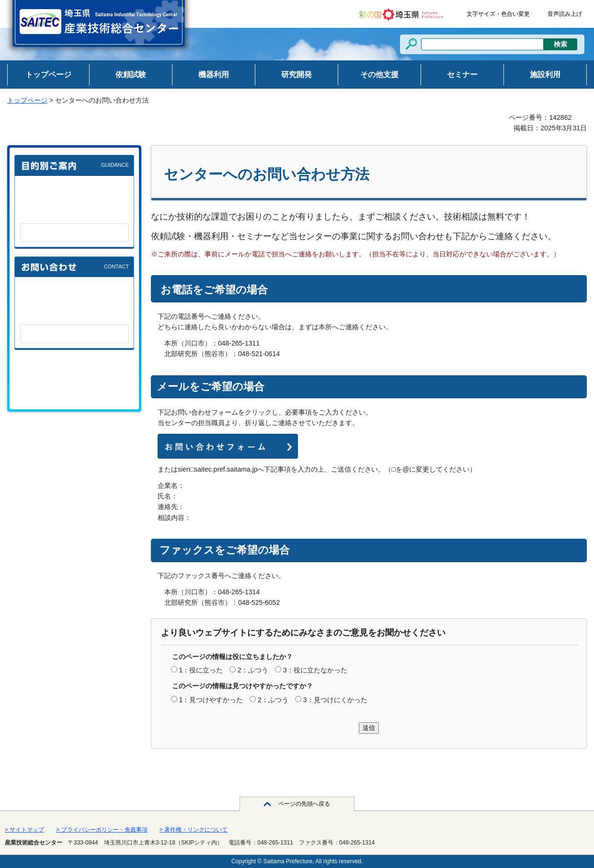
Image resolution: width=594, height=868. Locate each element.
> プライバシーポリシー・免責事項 (102, 830)
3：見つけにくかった (335, 700)
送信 (369, 728)
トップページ (27, 100)
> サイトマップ (24, 830)
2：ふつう (253, 670)
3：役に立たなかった (315, 670)
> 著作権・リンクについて (194, 830)
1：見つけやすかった (211, 700)
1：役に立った (201, 670)
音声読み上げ (565, 14)
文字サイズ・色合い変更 (498, 14)
